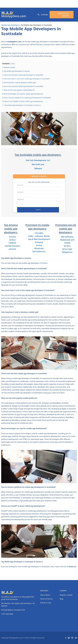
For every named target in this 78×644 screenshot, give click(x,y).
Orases (39, 245)
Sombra (67, 246)
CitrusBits (39, 233)
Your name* (39, 187)
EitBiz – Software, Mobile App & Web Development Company (39, 239)
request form (16, 53)
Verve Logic (67, 249)
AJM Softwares (67, 237)
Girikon (12, 240)
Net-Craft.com (38, 164)
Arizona (44, 263)
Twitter (69, 638)
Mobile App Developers (10, 25)
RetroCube (39, 248)
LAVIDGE (12, 243)
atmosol (12, 249)
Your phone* (39, 201)
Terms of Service (46, 599)
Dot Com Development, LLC (38, 160)
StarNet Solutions (12, 246)
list (65, 567)
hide (13, 64)
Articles (45, 15)
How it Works (45, 595)
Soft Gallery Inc (39, 251)
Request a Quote (64, 15)
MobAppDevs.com (14, 16)
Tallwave (38, 168)
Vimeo (76, 638)
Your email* (39, 194)
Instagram (72, 638)
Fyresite (12, 237)
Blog (61, 599)
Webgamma (67, 252)
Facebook (66, 638)
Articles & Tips (46, 603)
